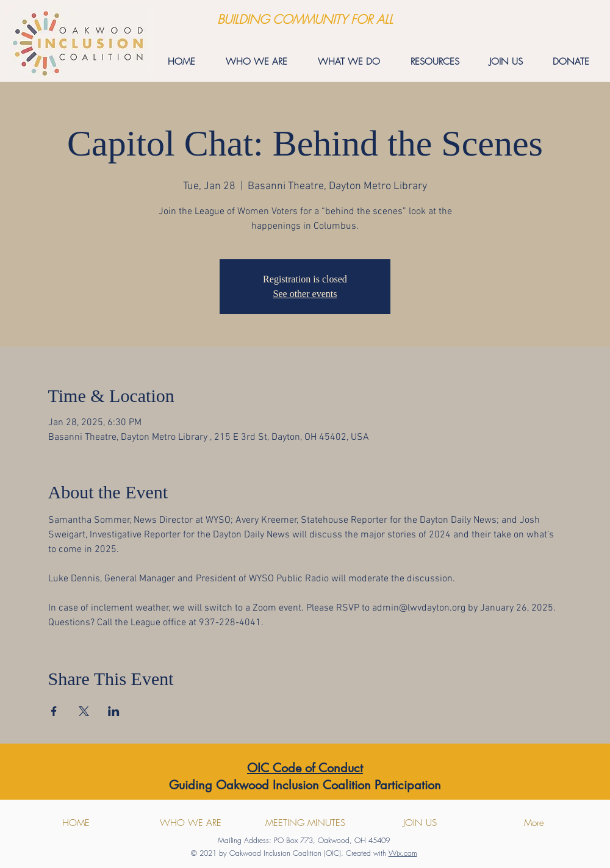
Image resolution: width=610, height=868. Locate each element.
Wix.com (403, 853)
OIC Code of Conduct (305, 768)
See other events (305, 294)
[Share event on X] (84, 711)
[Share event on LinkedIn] (114, 711)
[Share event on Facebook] (54, 711)
